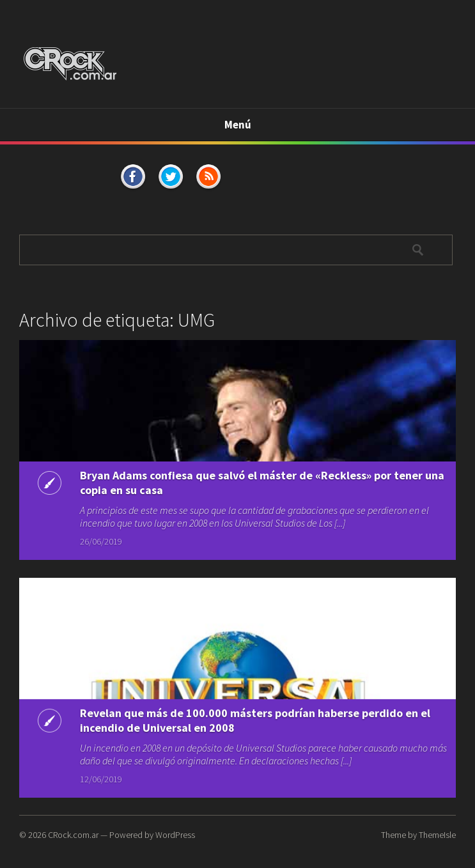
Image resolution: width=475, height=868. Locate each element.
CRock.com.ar (73, 835)
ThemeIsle (437, 835)
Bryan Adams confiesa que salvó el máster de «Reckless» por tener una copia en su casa (262, 483)
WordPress (175, 835)
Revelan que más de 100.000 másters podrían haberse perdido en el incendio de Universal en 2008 (255, 722)
